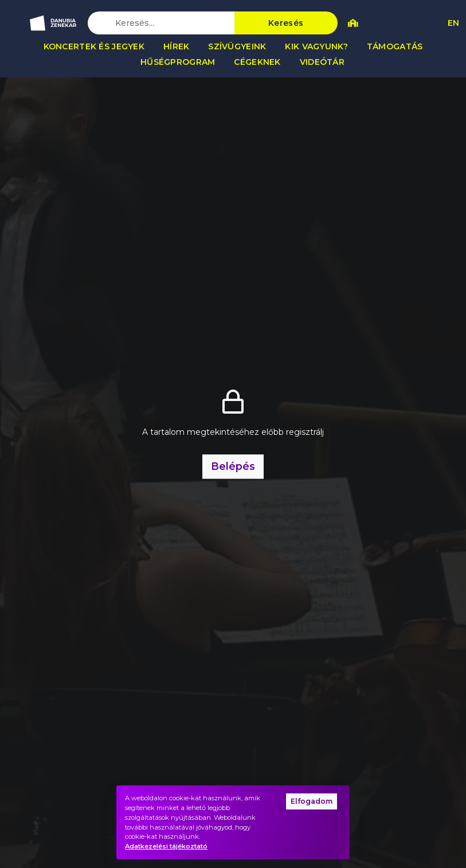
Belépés (233, 466)
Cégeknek (257, 62)
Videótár (322, 62)
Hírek (176, 46)
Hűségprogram (178, 62)
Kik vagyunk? (316, 46)
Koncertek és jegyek (94, 46)
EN (453, 23)
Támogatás (395, 46)
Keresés (286, 23)
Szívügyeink (237, 46)
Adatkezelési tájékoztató (166, 846)
